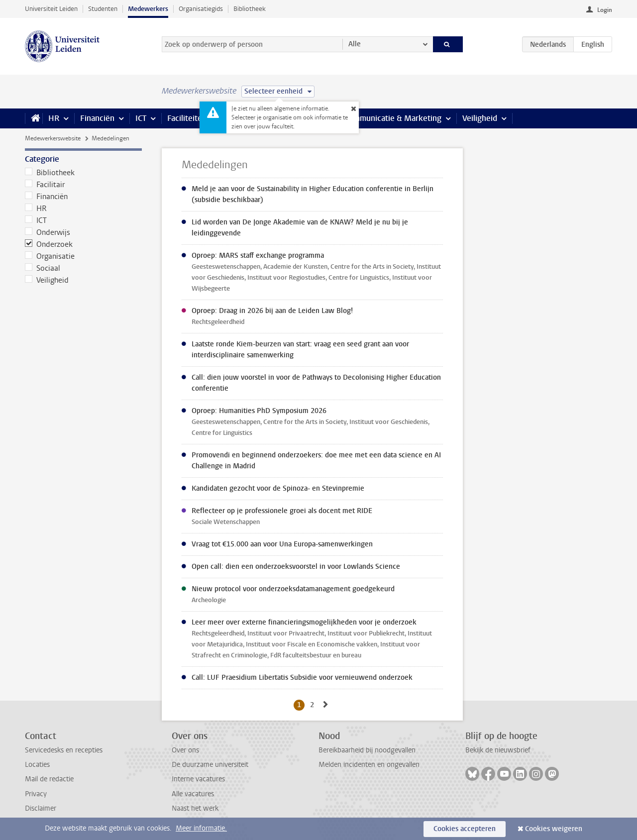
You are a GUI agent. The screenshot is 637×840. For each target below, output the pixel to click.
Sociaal (43, 268)
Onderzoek (49, 244)
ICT (141, 118)
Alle (355, 44)
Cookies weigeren (554, 829)
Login (605, 10)
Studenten (103, 9)
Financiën (97, 118)
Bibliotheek (250, 9)
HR (54, 118)
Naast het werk (195, 808)
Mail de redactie (49, 779)
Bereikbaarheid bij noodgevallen (367, 750)
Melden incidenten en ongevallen (369, 765)
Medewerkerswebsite (53, 138)
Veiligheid (480, 118)
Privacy (36, 794)
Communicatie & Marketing (393, 118)
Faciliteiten (187, 118)
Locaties (37, 765)
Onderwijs (48, 232)
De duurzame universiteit (210, 765)
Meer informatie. (201, 828)
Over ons (185, 750)
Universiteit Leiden (51, 9)
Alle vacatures (193, 794)
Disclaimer (41, 808)
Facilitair (45, 185)
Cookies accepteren (465, 829)
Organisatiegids (201, 9)
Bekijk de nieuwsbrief (498, 750)
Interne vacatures (198, 779)
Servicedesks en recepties (64, 750)
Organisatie (50, 256)
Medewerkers (148, 9)
